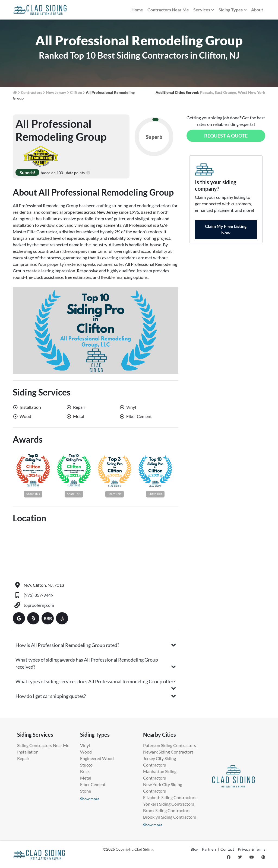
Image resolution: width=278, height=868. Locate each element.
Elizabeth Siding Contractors (170, 797)
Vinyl (85, 745)
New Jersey (56, 92)
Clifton (76, 92)
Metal (86, 778)
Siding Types (233, 10)
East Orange (225, 92)
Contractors (31, 92)
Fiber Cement (93, 784)
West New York (252, 92)
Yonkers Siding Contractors (169, 804)
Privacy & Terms (252, 849)
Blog (194, 849)
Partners (209, 849)
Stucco (86, 765)
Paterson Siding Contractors (170, 745)
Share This (33, 494)
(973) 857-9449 (38, 595)
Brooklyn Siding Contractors (170, 817)
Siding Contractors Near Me (43, 745)
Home (137, 10)
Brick (85, 771)
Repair (23, 758)
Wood (86, 752)
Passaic (207, 92)
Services (204, 10)
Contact (227, 849)
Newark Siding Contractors (168, 752)
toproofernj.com (39, 605)
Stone (86, 791)
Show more (90, 799)
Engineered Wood (97, 758)
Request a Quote (226, 136)
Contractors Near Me (168, 10)
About (257, 10)
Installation (28, 752)
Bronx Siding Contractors (167, 810)
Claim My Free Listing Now (226, 229)
